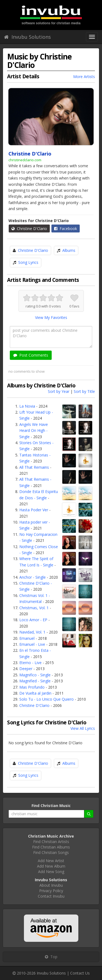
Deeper (26, 669)
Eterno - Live (30, 663)
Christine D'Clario (29, 228)
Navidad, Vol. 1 (32, 632)
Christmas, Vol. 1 (34, 608)
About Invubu (51, 885)
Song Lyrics (28, 262)
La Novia (27, 406)
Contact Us (80, 973)
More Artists (84, 77)
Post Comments (31, 355)
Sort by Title (84, 391)
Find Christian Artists (51, 842)
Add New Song (51, 872)
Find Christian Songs (51, 852)
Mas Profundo (32, 687)
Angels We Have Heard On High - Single (34, 431)
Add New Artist (51, 861)
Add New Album (51, 866)
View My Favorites (51, 317)
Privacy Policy (51, 891)
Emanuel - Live (32, 644)
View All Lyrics (83, 728)
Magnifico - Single (35, 675)
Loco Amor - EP (33, 620)
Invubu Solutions (27, 37)
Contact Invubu (51, 896)
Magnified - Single (35, 681)
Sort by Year (59, 391)
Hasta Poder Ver (34, 510)
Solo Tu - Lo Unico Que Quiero (47, 699)
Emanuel (27, 638)
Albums (69, 250)
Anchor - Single (33, 577)
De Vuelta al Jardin (35, 693)
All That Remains (34, 467)
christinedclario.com (25, 160)
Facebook (66, 228)
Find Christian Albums (51, 847)
